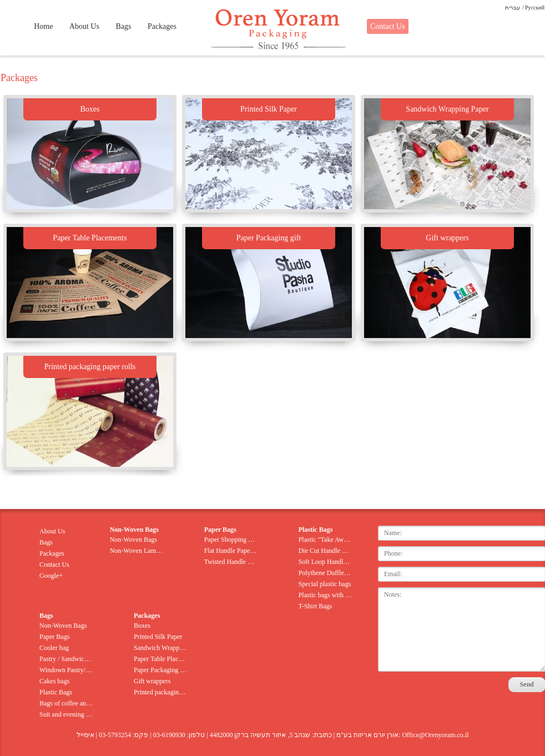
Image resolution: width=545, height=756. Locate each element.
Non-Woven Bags (133, 540)
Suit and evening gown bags (66, 714)
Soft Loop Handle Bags (326, 562)
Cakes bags (54, 681)
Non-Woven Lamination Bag (137, 551)
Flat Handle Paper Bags (231, 551)
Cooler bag (54, 648)
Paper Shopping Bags (231, 540)
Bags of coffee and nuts (66, 703)
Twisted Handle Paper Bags (231, 562)
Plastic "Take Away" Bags (326, 540)
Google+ (51, 576)
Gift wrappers (152, 681)
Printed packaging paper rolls (161, 692)
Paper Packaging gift (161, 670)
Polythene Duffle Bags (326, 573)
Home (43, 26)
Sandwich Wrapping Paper (161, 648)
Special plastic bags (325, 584)
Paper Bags (54, 637)
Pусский (535, 7)
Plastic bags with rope (326, 595)
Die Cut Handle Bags (326, 551)
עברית (513, 7)
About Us (84, 26)
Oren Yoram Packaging (277, 30)
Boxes (142, 626)
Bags (123, 26)
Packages (162, 26)
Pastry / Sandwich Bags (66, 659)
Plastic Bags (56, 692)
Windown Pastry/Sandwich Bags (66, 670)
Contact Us (388, 26)
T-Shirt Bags (316, 606)
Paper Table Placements (161, 659)
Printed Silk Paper (158, 637)
